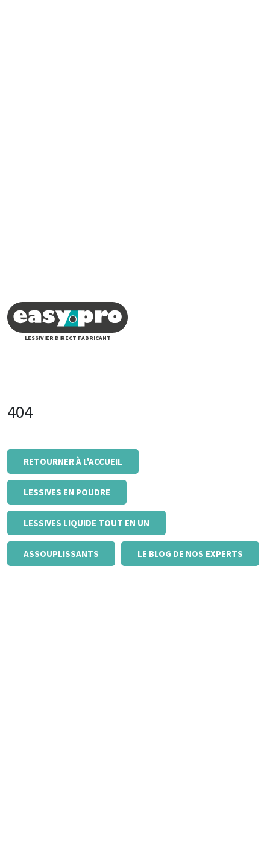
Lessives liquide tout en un (86, 523)
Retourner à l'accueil (73, 461)
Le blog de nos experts (190, 554)
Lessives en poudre (67, 492)
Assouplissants (61, 554)
